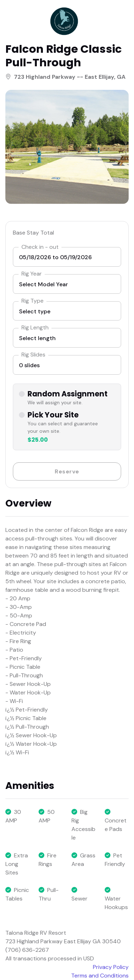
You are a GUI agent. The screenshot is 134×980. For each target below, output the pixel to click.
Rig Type (33, 301)
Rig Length (35, 327)
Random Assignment (68, 394)
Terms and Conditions (100, 976)
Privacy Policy (111, 967)
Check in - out (40, 247)
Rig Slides (33, 355)
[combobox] (67, 311)
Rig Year (32, 274)
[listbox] (67, 284)
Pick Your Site (53, 415)
